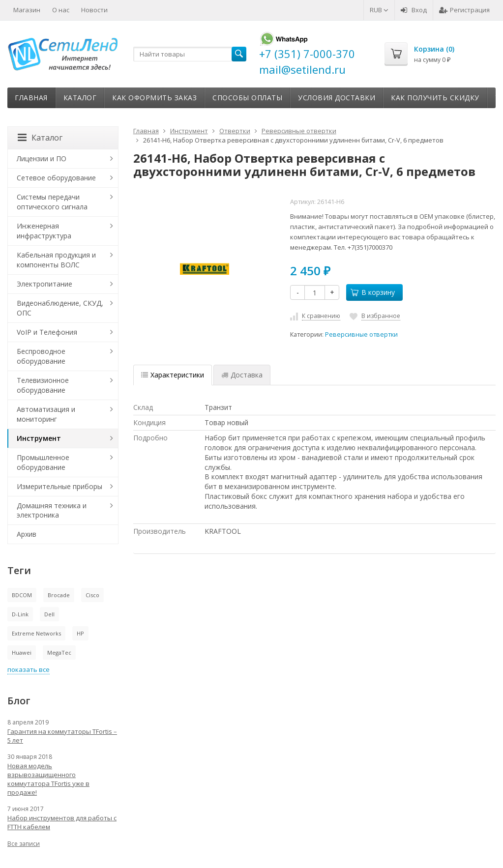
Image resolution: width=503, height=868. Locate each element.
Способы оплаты (247, 98)
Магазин (27, 10)
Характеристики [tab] (173, 375)
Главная (31, 98)
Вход (414, 10)
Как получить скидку (435, 98)
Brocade (59, 595)
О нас (61, 10)
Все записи (24, 844)
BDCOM (22, 595)
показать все (29, 669)
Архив (27, 534)
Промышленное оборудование (43, 462)
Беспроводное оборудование (41, 356)
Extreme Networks (36, 633)
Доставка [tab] (242, 375)
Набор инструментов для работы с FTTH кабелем (62, 822)
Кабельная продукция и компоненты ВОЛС (56, 260)
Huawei (22, 652)
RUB (379, 10)
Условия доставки (337, 98)
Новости (94, 10)
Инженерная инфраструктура (44, 231)
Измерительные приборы (59, 486)
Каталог (80, 98)
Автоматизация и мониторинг (46, 414)
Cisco (92, 595)
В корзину (373, 292)
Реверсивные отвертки (361, 334)
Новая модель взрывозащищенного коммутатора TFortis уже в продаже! (48, 779)
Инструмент (39, 438)
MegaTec (59, 652)
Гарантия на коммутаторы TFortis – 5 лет (62, 736)
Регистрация (464, 10)
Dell (49, 614)
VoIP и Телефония (47, 332)
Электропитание (44, 284)
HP (80, 633)
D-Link (20, 614)
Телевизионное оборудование (43, 385)
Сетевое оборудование (56, 178)
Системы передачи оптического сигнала (52, 202)
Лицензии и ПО (42, 159)
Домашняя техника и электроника (52, 510)
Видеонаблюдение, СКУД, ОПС (60, 308)
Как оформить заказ (154, 98)
